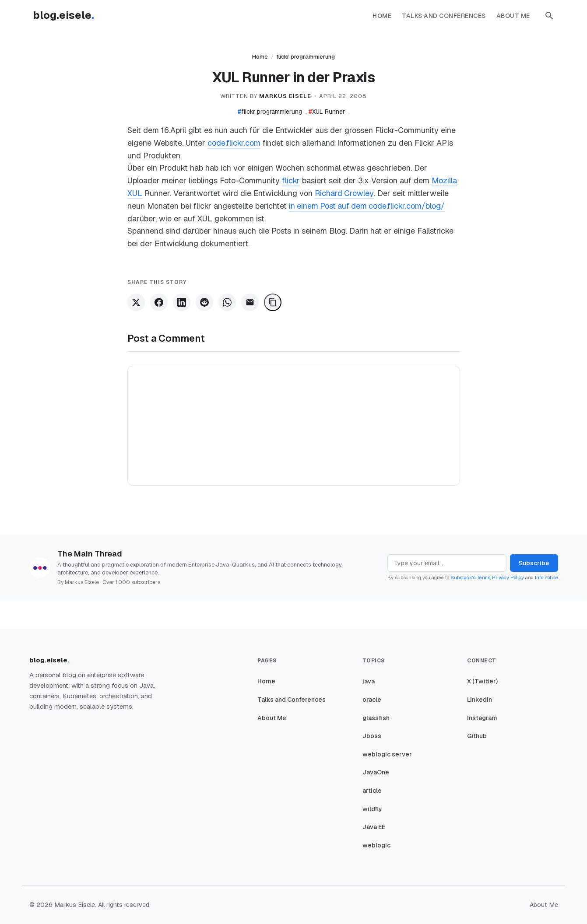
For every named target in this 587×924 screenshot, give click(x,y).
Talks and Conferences (444, 16)
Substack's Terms (470, 577)
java (369, 681)
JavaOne (376, 772)
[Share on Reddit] (204, 302)
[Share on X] (136, 302)
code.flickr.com (234, 143)
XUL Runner (327, 112)
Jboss (372, 736)
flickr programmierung (306, 57)
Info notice (547, 577)
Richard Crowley (344, 193)
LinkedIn (480, 700)
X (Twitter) (482, 681)
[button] (549, 16)
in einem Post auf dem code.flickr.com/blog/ (368, 206)
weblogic (376, 845)
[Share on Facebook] (159, 302)
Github (477, 736)
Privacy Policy (508, 577)
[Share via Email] (250, 302)
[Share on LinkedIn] (182, 302)
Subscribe (534, 563)
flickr (291, 180)
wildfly (372, 809)
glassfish (376, 718)
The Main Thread (90, 554)
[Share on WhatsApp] (227, 302)
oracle (372, 700)
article (372, 791)
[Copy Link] (273, 302)
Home (382, 16)
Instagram (482, 718)
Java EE (374, 827)
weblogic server (387, 754)
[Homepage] (68, 16)
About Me (513, 16)
